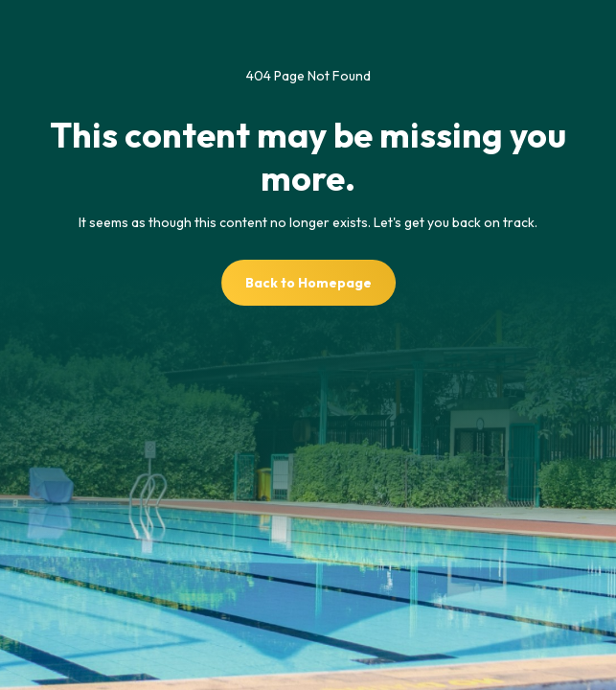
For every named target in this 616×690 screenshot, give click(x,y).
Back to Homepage (308, 283)
